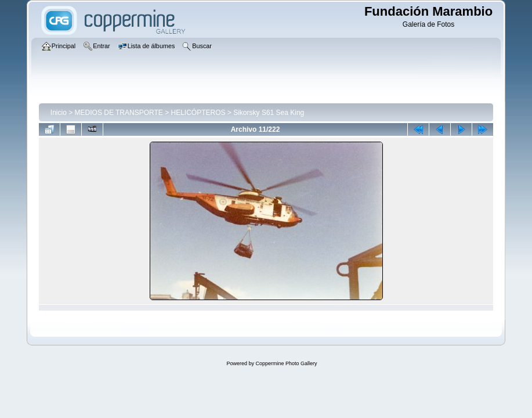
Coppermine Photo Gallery (286, 363)
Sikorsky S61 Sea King (269, 113)
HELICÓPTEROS (198, 113)
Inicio (59, 113)
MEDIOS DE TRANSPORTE (119, 113)
